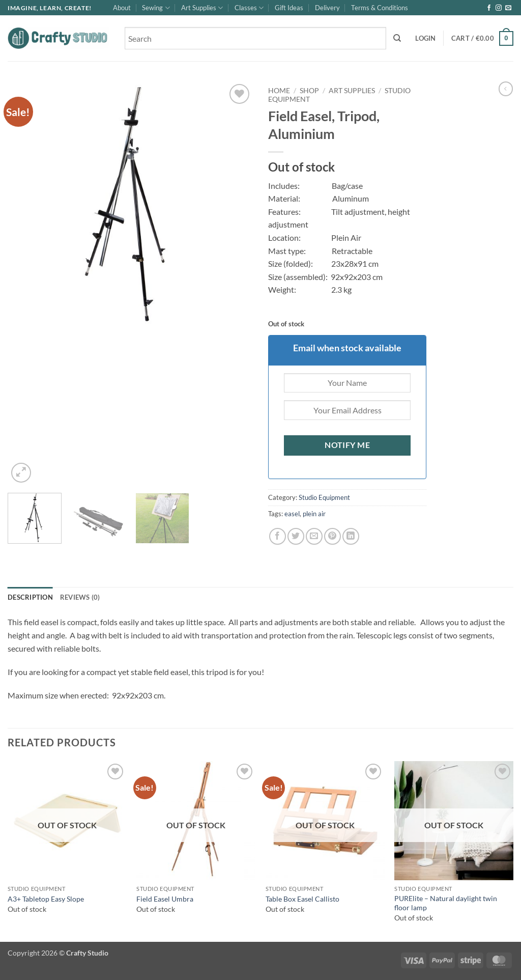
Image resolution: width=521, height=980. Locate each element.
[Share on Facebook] (278, 536)
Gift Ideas (289, 8)
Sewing (156, 8)
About (122, 8)
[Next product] (506, 89)
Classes (249, 8)
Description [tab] (30, 597)
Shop (309, 91)
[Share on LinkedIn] (351, 536)
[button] (425, 38)
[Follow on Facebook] (489, 8)
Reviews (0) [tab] (80, 597)
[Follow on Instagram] (499, 8)
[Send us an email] (508, 8)
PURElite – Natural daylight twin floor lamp (446, 903)
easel (292, 514)
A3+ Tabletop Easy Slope (46, 899)
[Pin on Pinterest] (332, 536)
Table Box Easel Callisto (302, 899)
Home (279, 91)
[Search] (397, 38)
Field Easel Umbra (165, 899)
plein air (314, 514)
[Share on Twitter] (296, 536)
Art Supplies (202, 8)
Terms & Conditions (380, 8)
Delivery (327, 8)
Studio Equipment (324, 497)
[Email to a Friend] (314, 536)
